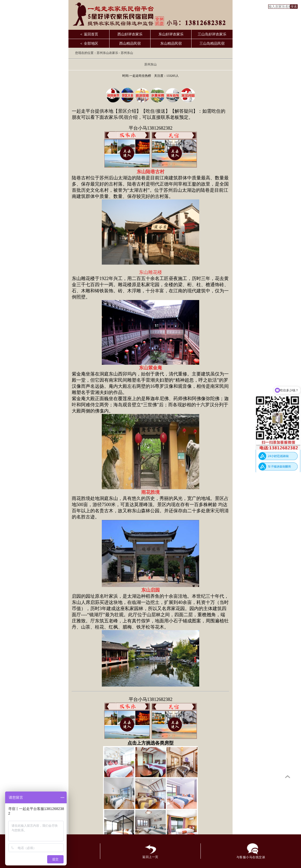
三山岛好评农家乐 (212, 34)
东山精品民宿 (171, 44)
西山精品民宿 (130, 44)
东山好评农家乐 (171, 34)
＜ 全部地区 (89, 44)
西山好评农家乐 (130, 34)
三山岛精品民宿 (212, 44)
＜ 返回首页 (89, 34)
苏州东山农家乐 (107, 53)
